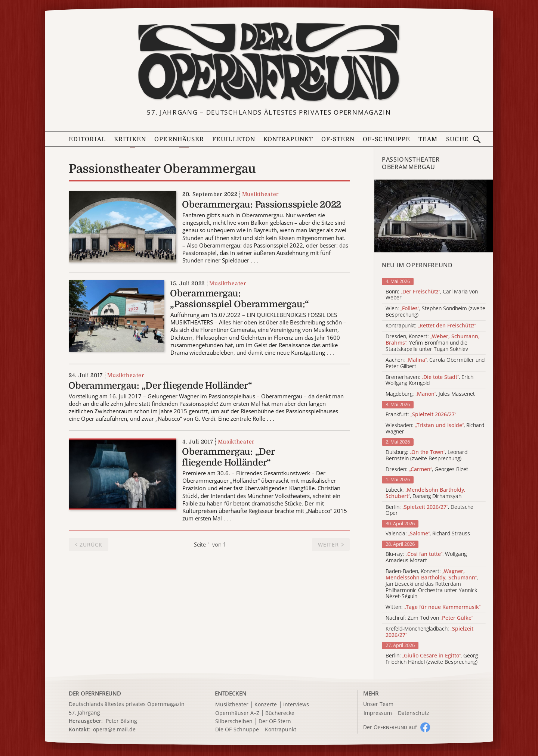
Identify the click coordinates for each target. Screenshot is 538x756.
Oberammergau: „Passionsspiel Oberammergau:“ (239, 299)
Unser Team (378, 704)
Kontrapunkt (288, 139)
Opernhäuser (179, 139)
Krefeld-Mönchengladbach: (429, 632)
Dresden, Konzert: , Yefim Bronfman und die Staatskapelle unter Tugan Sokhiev (433, 343)
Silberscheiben (234, 721)
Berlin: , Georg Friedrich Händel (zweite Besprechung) (432, 659)
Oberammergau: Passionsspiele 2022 (262, 205)
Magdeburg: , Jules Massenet (430, 394)
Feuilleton (234, 139)
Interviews (296, 705)
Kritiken (130, 139)
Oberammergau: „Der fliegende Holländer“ (160, 386)
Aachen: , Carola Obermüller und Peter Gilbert (435, 363)
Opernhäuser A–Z (237, 713)
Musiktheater (260, 194)
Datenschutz (414, 713)
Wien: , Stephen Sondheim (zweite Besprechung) (435, 312)
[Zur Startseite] (269, 62)
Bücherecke (280, 713)
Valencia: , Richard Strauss (428, 534)
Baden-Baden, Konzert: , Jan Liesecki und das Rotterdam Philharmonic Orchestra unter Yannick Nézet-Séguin (432, 584)
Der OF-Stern (275, 721)
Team (428, 139)
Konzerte (266, 705)
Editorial (87, 139)
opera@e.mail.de (114, 729)
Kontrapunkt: (431, 326)
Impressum (378, 713)
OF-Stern (338, 139)
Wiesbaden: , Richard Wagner (435, 429)
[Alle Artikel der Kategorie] (434, 216)
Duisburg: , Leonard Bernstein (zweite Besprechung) (426, 455)
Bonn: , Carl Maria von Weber (432, 295)
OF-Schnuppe (387, 139)
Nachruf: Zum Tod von (429, 618)
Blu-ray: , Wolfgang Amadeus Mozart (426, 557)
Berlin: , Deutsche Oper (429, 510)
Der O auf (390, 727)
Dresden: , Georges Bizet (427, 469)
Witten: (433, 607)
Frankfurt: (421, 415)
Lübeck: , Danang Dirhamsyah (426, 493)
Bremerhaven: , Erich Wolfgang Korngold (429, 380)
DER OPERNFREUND (95, 693)
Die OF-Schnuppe (237, 730)
